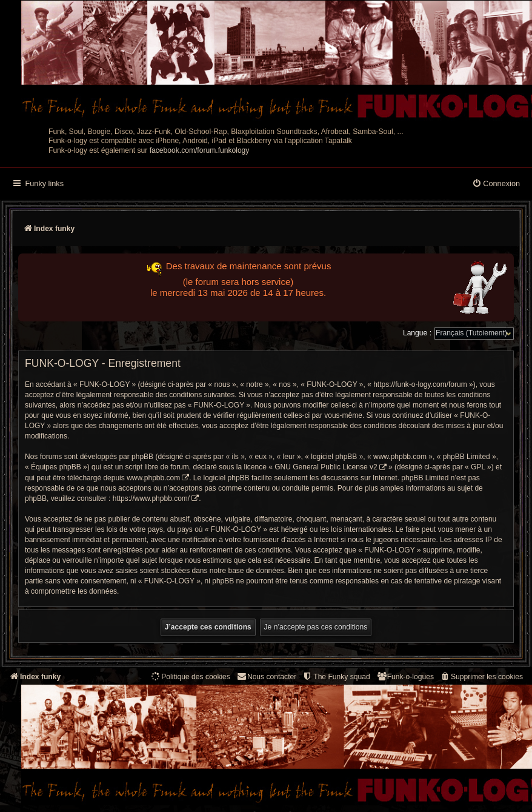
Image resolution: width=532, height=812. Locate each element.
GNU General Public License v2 (326, 467)
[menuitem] (496, 184)
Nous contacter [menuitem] (266, 676)
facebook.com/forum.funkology (200, 150)
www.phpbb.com (153, 478)
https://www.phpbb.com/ (151, 498)
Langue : (417, 333)
